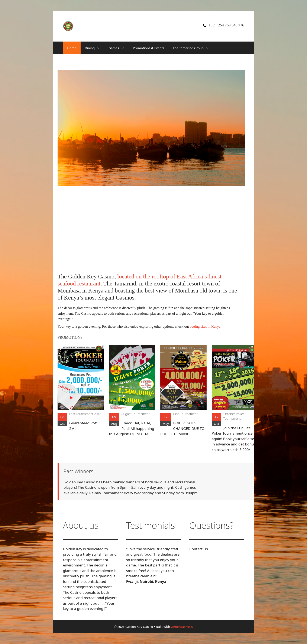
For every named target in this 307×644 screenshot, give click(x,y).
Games (119, 48)
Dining (95, 48)
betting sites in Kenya (206, 326)
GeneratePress (182, 626)
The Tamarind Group (193, 48)
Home (72, 48)
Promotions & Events (148, 48)
